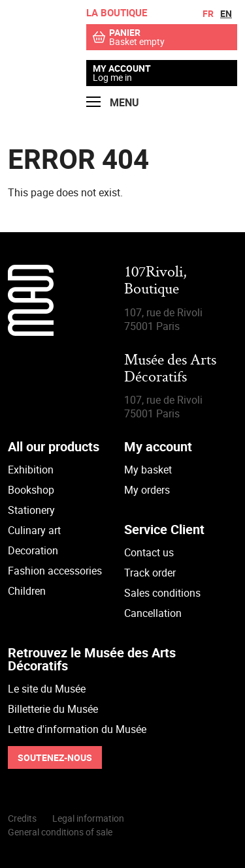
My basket (148, 470)
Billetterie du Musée (53, 709)
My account (122, 68)
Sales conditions (162, 593)
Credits (22, 818)
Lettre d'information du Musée (77, 729)
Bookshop (31, 490)
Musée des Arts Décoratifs (170, 369)
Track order (150, 573)
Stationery (31, 510)
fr (208, 13)
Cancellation (153, 613)
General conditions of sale (60, 832)
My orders (147, 490)
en (226, 13)
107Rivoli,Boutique (155, 281)
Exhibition (31, 470)
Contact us (149, 552)
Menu (113, 103)
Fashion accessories (55, 571)
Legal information (88, 818)
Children (27, 591)
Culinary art (34, 530)
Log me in (112, 77)
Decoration (33, 550)
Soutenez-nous (55, 757)
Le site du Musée (47, 689)
